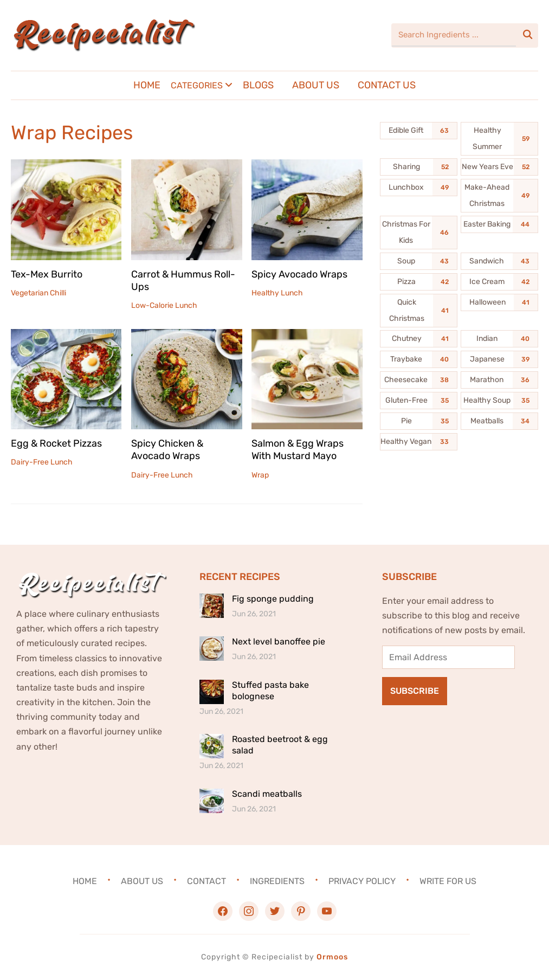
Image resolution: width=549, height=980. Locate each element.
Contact (206, 881)
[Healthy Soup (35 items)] (499, 401)
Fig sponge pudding (273, 599)
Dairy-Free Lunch (42, 462)
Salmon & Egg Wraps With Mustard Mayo (298, 450)
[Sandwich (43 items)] (499, 261)
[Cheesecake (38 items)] (419, 380)
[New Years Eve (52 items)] (499, 167)
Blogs (258, 85)
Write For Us (448, 881)
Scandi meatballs (267, 794)
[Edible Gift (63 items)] (419, 131)
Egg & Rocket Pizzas (56, 443)
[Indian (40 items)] (499, 339)
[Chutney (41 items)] (419, 339)
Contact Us (387, 85)
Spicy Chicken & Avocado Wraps (167, 450)
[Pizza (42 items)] (419, 282)
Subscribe (415, 691)
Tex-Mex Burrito (47, 274)
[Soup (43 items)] (419, 261)
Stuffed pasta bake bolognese (270, 691)
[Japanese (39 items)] (499, 359)
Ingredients (277, 881)
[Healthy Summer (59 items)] (499, 139)
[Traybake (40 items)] (419, 359)
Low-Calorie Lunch (164, 305)
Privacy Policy (362, 881)
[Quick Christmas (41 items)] (419, 311)
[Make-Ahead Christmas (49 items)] (499, 196)
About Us (316, 85)
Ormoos (332, 957)
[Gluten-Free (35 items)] (419, 401)
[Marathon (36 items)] (499, 380)
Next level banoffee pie (279, 641)
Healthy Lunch (277, 293)
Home (147, 85)
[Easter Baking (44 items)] (499, 224)
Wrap (260, 475)
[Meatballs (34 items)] (499, 421)
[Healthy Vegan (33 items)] (419, 442)
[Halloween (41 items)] (499, 302)
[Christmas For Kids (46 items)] (419, 233)
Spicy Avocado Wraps (299, 274)
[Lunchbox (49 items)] (419, 188)
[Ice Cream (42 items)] (499, 282)
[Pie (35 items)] (419, 421)
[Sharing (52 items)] (419, 167)
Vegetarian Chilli (38, 293)
